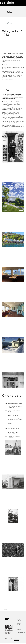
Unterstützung (21, 633)
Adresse (19, 616)
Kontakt (19, 630)
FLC (15, 75)
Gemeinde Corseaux (8, 79)
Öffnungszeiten (9, 616)
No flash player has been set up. (13, 45)
